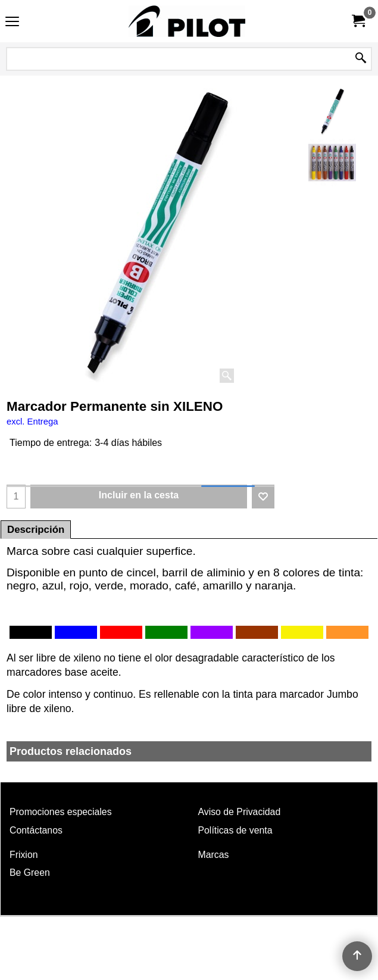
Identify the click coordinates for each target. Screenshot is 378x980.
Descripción (36, 530)
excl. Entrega (32, 422)
